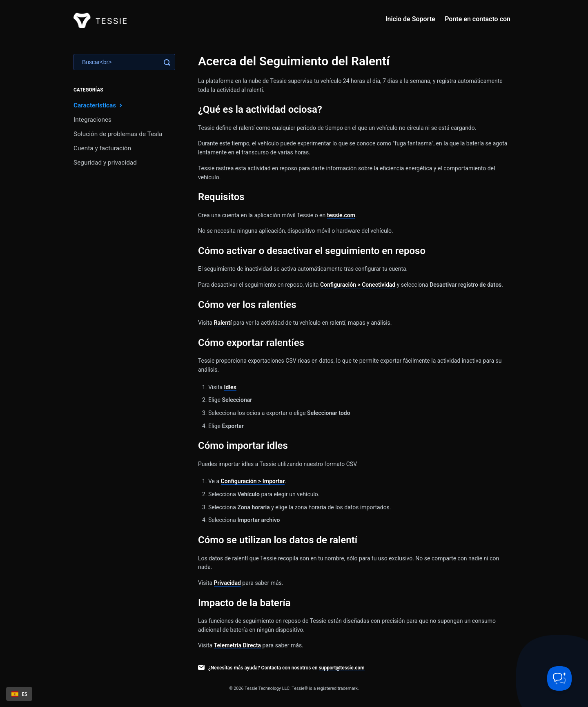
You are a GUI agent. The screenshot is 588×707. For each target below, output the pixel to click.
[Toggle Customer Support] (559, 678)
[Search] (124, 62)
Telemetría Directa (238, 645)
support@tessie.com (342, 668)
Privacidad (227, 583)
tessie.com (341, 215)
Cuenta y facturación (102, 148)
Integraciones (92, 120)
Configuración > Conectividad (358, 285)
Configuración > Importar (253, 481)
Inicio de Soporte (410, 19)
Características (99, 105)
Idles (230, 387)
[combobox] (19, 694)
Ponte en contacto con (478, 19)
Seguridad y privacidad (105, 163)
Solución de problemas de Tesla (118, 134)
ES (19, 694)
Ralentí (223, 323)
